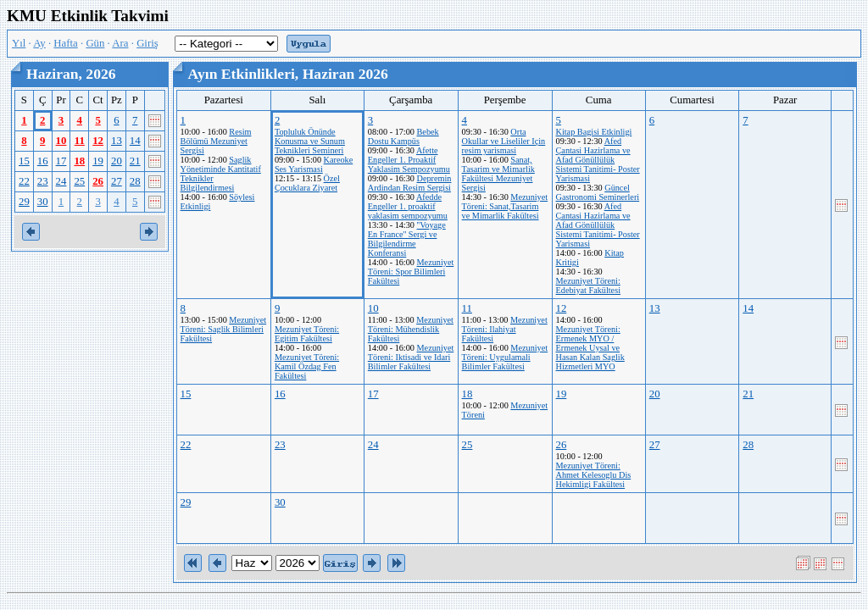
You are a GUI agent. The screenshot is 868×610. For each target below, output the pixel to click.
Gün (95, 43)
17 (61, 161)
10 (61, 141)
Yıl (19, 43)
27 (117, 181)
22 (24, 181)
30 (43, 202)
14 (135, 141)
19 (98, 161)
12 (98, 141)
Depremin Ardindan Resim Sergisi (410, 183)
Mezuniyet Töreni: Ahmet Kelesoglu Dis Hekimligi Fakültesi (594, 475)
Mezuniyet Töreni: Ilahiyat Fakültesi (505, 329)
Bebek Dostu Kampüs (403, 136)
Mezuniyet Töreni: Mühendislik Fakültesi (411, 329)
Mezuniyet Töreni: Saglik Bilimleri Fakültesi (224, 329)
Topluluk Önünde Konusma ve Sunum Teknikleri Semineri (310, 141)
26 (98, 181)
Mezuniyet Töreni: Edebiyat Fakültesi (588, 286)
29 (24, 202)
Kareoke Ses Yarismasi (314, 164)
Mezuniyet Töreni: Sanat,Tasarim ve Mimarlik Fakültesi (505, 206)
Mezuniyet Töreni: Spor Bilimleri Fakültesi (411, 272)
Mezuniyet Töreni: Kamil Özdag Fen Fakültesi (307, 366)
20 (117, 161)
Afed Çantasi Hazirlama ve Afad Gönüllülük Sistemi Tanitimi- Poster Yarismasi (598, 160)
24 (61, 181)
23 (43, 181)
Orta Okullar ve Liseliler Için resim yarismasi (504, 141)
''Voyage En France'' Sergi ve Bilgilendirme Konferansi (407, 239)
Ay (39, 43)
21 (135, 161)
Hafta (65, 43)
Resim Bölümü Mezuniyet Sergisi (216, 141)
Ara (120, 43)
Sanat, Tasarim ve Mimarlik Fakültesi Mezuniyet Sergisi (498, 174)
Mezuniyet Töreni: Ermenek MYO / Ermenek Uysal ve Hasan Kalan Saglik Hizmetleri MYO (590, 348)
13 (117, 141)
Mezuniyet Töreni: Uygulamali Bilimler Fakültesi (505, 357)
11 (80, 141)
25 (79, 181)
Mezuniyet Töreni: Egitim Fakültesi (307, 334)
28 (135, 181)
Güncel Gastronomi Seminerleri (598, 192)
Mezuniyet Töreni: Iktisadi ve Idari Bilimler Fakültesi (411, 357)
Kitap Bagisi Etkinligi (594, 132)
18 (79, 161)
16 (43, 161)
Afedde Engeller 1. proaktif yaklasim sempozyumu (408, 206)
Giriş (147, 43)
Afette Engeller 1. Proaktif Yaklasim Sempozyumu (409, 160)
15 (24, 161)
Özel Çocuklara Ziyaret (307, 183)
